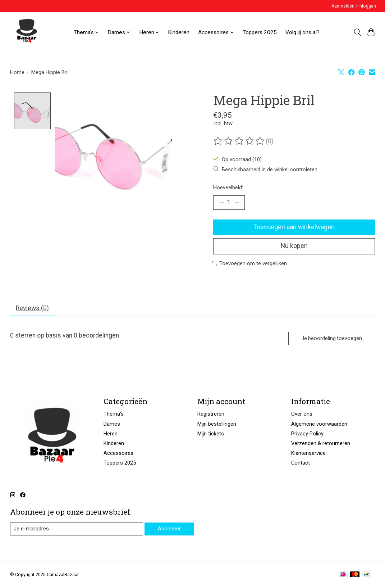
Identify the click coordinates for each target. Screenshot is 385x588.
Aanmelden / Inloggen (354, 6)
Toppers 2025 (260, 32)
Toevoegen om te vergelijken (249, 263)
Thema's (114, 414)
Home (17, 72)
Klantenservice (308, 453)
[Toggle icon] (357, 32)
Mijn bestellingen (217, 424)
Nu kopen (294, 246)
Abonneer (169, 529)
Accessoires (118, 453)
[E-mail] (77, 529)
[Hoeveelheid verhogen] (237, 203)
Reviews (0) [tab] (32, 308)
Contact (301, 463)
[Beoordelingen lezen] (239, 141)
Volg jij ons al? (302, 32)
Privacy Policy (307, 434)
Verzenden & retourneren (321, 443)
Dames (112, 424)
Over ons (302, 414)
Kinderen (179, 32)
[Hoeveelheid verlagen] (221, 203)
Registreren (211, 414)
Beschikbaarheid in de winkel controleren (265, 169)
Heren (111, 434)
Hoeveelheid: (228, 187)
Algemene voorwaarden (319, 424)
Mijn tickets (211, 434)
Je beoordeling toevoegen (332, 339)
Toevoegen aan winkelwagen (294, 227)
